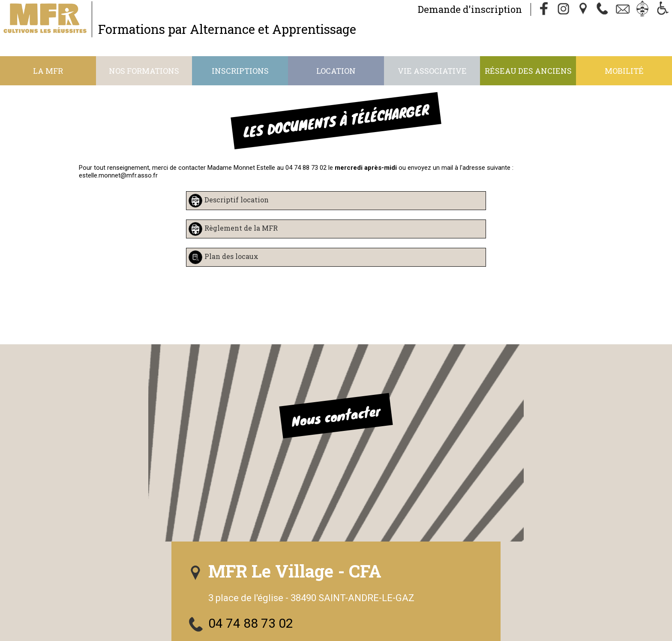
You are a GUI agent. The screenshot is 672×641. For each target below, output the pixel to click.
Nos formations (144, 71)
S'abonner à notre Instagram (459, 503)
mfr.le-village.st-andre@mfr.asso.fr (476, 452)
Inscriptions (240, 71)
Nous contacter (171, 411)
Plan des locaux (231, 257)
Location (336, 71)
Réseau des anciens (528, 71)
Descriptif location (237, 200)
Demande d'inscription (441, 11)
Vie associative (432, 71)
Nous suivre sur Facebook (451, 477)
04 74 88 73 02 (420, 426)
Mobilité (624, 71)
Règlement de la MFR (241, 228)
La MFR (48, 71)
